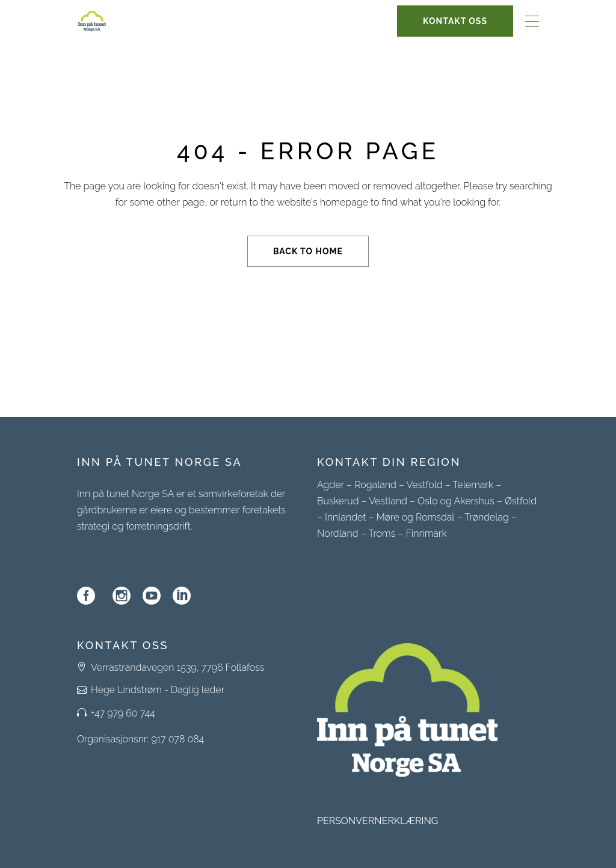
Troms (382, 533)
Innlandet (345, 517)
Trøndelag (487, 517)
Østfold (521, 501)
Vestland (388, 501)
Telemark (473, 485)
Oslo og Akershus (456, 501)
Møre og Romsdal (416, 517)
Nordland (338, 533)
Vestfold (425, 485)
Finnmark (426, 533)
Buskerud (338, 501)
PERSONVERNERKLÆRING (377, 821)
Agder (331, 485)
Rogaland (375, 485)
